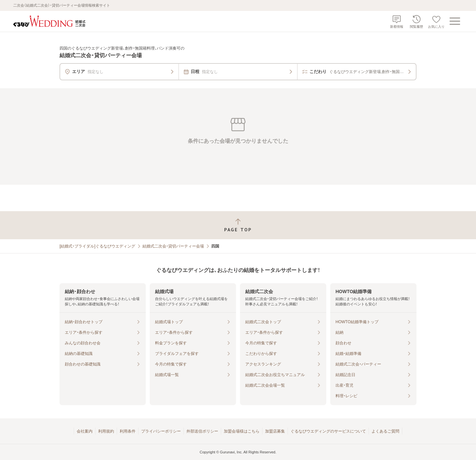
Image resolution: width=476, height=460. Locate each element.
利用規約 (106, 431)
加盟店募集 (275, 431)
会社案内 (85, 431)
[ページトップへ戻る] (238, 225)
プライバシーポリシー (161, 431)
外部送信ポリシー (202, 431)
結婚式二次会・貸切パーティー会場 (173, 246)
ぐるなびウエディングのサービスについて (328, 431)
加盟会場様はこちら (242, 431)
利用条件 (128, 431)
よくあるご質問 (385, 431)
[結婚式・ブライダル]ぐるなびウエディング (97, 246)
